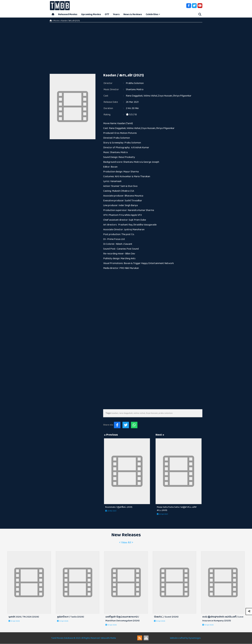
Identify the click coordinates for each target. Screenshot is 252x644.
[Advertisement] (126, 47)
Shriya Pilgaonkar (182, 96)
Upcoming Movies (91, 14)
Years (116, 14)
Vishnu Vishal (150, 96)
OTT (107, 14)
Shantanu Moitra (135, 90)
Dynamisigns (195, 638)
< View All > (126, 543)
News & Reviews (133, 14)
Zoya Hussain (165, 96)
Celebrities (152, 14)
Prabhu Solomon (135, 83)
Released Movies (68, 14)
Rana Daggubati (134, 96)
